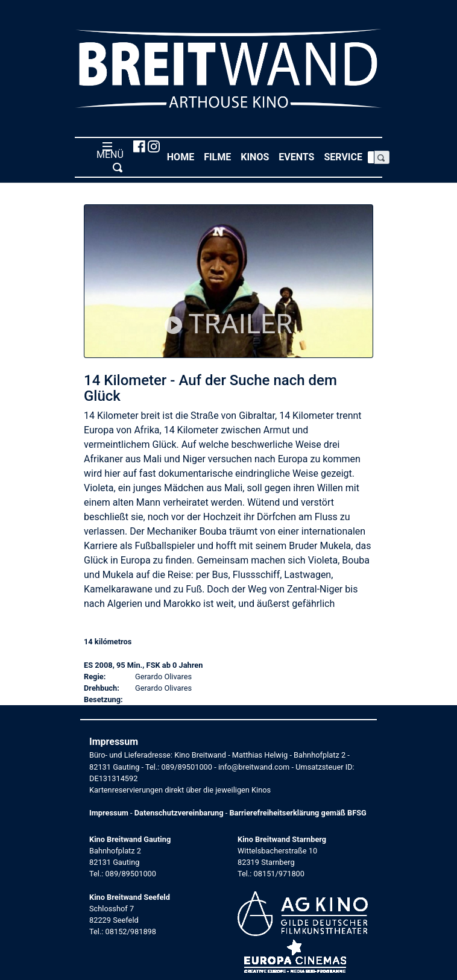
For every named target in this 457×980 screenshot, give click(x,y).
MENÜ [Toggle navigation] (108, 157)
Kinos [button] (257, 156)
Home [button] (183, 156)
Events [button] (299, 156)
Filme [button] (220, 156)
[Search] (371, 157)
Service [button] (345, 156)
